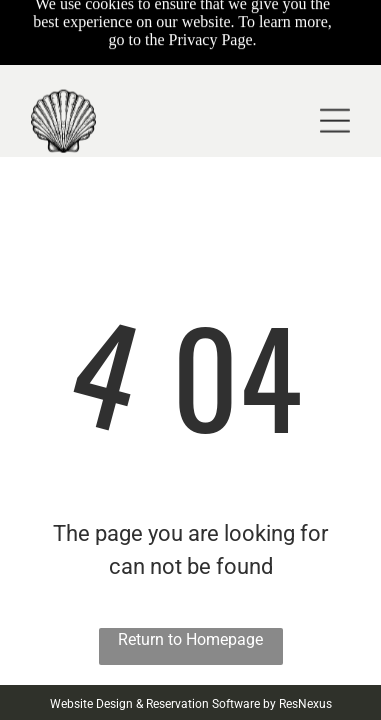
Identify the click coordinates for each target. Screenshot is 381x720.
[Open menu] (335, 85)
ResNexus (305, 704)
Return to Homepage (190, 639)
